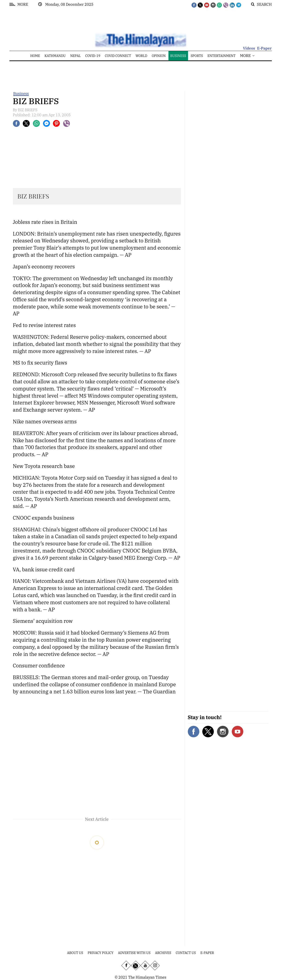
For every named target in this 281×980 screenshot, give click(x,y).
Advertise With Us (134, 953)
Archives (163, 953)
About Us (75, 953)
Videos (249, 48)
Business (21, 94)
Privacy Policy (101, 953)
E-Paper (264, 48)
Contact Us (186, 953)
